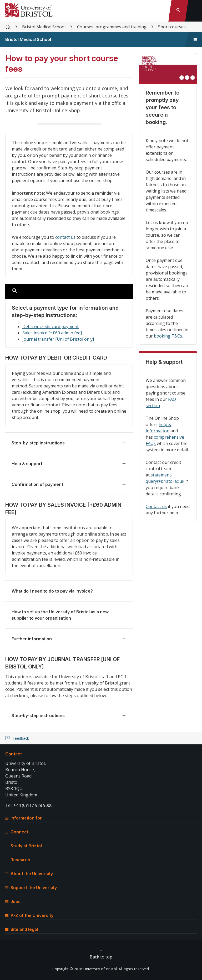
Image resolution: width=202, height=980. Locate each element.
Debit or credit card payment (50, 326)
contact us (65, 237)
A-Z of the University (29, 915)
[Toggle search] (178, 11)
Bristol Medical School (44, 27)
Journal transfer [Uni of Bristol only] (58, 339)
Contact (14, 754)
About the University (29, 874)
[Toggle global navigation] (195, 11)
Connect (17, 832)
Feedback (21, 738)
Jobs (13, 901)
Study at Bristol (24, 846)
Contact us (156, 506)
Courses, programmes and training (112, 27)
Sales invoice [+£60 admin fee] (52, 333)
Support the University (31, 888)
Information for (24, 818)
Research (18, 860)
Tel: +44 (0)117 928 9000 (29, 805)
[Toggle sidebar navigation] (195, 39)
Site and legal (22, 929)
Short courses (172, 27)
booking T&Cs (168, 336)
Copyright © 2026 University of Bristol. (85, 969)
